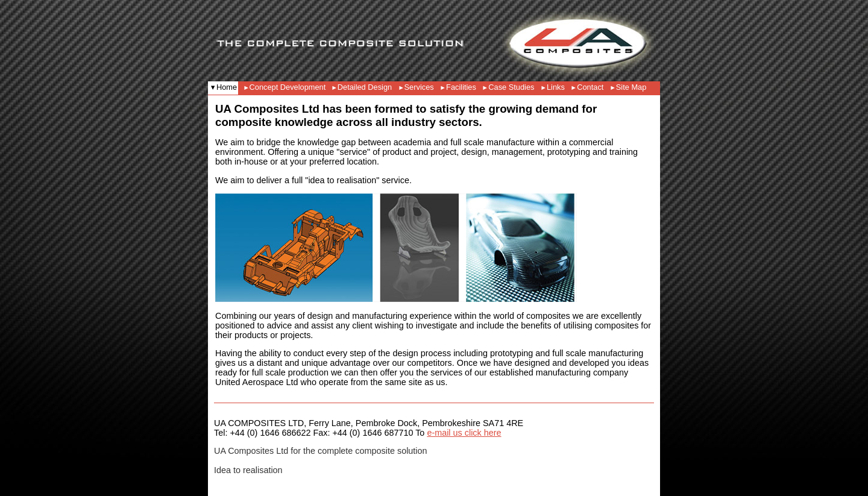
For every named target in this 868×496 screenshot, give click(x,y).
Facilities (461, 87)
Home (227, 87)
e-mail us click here (464, 433)
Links (556, 87)
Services (419, 87)
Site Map (631, 87)
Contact (590, 87)
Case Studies (511, 87)
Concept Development (289, 87)
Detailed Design (365, 87)
